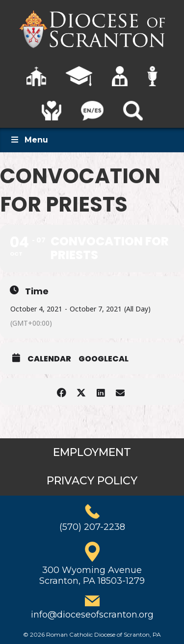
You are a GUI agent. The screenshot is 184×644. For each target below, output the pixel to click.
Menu (29, 140)
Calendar (49, 359)
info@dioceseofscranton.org (92, 615)
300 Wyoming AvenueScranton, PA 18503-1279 (92, 575)
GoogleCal (104, 359)
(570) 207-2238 (92, 527)
